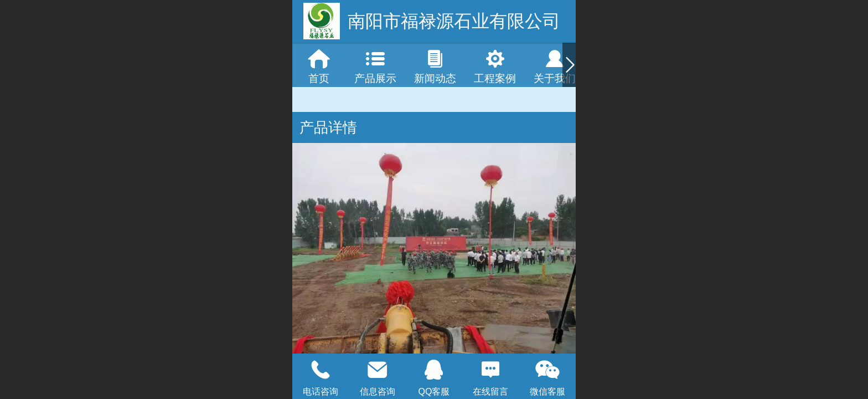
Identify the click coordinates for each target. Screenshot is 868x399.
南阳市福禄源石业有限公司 (454, 21)
